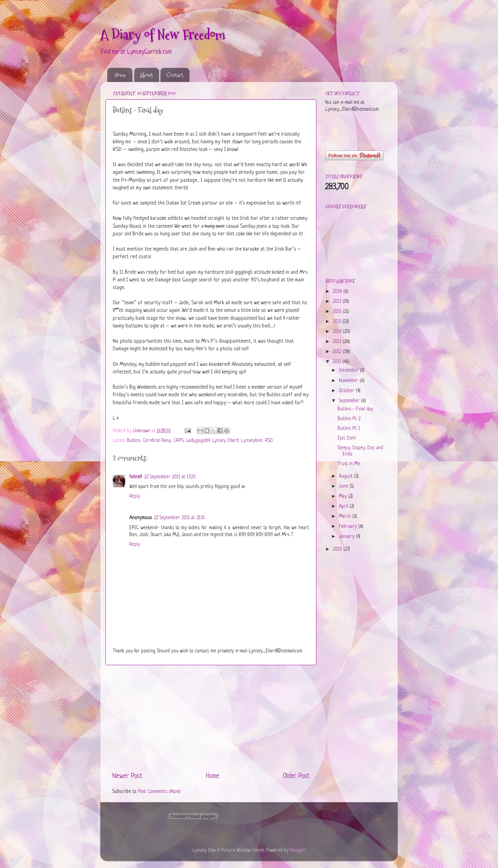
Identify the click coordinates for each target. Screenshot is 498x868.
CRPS (178, 441)
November (349, 381)
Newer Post (127, 776)
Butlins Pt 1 (349, 429)
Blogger (298, 851)
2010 (338, 549)
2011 (338, 362)
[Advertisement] (211, 718)
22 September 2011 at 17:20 (170, 477)
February (349, 527)
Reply (135, 496)
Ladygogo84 (198, 441)
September (350, 401)
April (344, 507)
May (344, 496)
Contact (175, 75)
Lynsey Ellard (225, 441)
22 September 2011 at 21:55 (179, 518)
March (346, 517)
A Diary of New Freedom (163, 35)
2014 (338, 332)
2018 (338, 292)
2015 (338, 322)
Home (120, 75)
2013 (338, 342)
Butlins (134, 441)
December (349, 370)
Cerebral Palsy (157, 441)
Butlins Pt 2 (349, 419)
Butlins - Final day (355, 409)
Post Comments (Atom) (159, 792)
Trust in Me (349, 464)
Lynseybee (252, 441)
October (347, 391)
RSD (269, 441)
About (146, 75)
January (347, 537)
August (347, 476)
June (344, 486)
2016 (338, 312)
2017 (338, 302)
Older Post (296, 776)
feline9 (136, 477)
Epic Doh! (347, 438)
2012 (338, 352)
